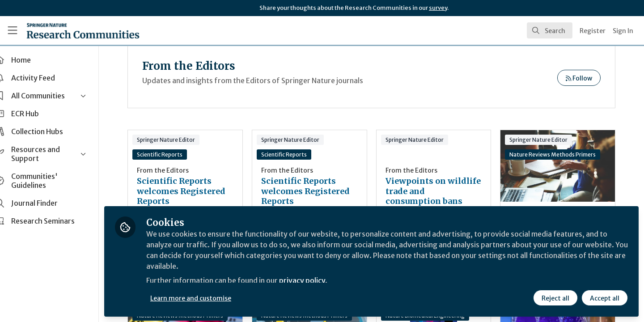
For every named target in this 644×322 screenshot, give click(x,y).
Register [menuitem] (593, 31)
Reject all (555, 298)
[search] (550, 30)
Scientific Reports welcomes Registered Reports (197, 191)
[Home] (83, 30)
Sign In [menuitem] (623, 31)
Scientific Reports (175, 155)
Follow (579, 78)
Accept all (605, 298)
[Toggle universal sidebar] (13, 30)
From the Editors (178, 170)
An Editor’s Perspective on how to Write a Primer (560, 166)
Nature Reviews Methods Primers (557, 155)
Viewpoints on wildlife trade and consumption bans (432, 191)
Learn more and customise (206, 298)
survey (438, 8)
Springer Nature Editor (182, 140)
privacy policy (319, 281)
